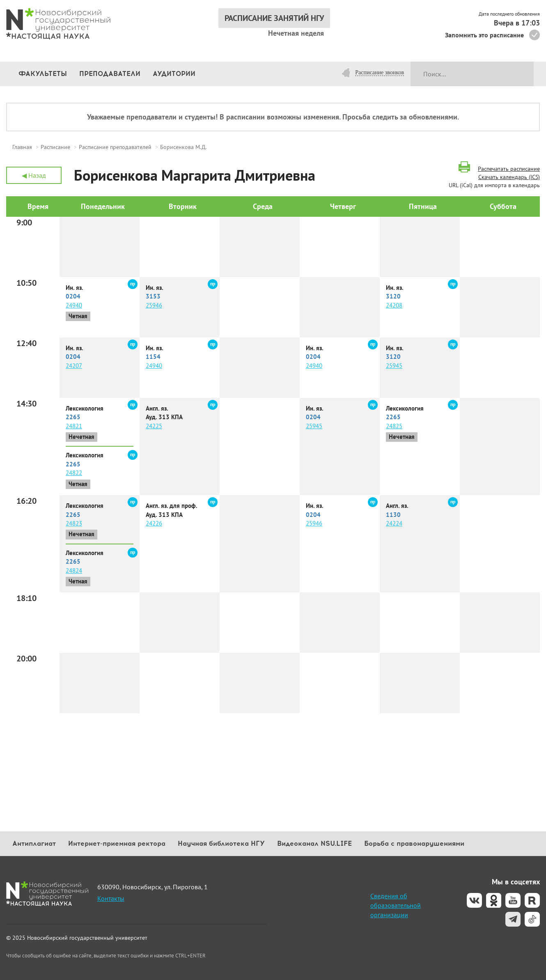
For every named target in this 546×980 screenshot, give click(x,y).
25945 (394, 366)
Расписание (55, 147)
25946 (154, 305)
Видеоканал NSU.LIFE (314, 843)
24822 (74, 473)
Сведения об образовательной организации (396, 905)
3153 (153, 296)
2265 (73, 417)
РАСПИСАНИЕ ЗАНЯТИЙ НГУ (274, 18)
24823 (74, 523)
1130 (393, 515)
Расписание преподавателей (115, 147)
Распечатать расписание (509, 169)
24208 (394, 305)
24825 (394, 426)
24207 (74, 366)
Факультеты (43, 74)
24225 (154, 426)
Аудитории (174, 74)
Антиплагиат (34, 843)
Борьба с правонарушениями (414, 843)
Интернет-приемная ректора (117, 843)
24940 (74, 305)
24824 (74, 570)
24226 (154, 523)
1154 (153, 357)
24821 (74, 426)
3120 (393, 296)
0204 (73, 296)
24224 (394, 523)
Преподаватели (110, 74)
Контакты (111, 898)
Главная (22, 147)
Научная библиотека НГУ (221, 843)
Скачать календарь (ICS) (509, 177)
